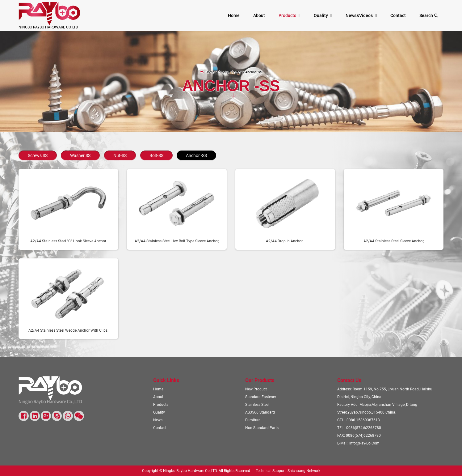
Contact (398, 15)
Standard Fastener (261, 397)
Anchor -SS (254, 72)
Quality (321, 15)
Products (287, 15)
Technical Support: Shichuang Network (288, 471)
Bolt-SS (156, 155)
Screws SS (38, 155)
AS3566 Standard (260, 412)
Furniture (253, 420)
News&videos (359, 15)
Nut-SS (120, 155)
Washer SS (80, 155)
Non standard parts (262, 428)
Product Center (230, 72)
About (259, 15)
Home (234, 15)
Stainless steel (257, 404)
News (158, 420)
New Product (256, 389)
